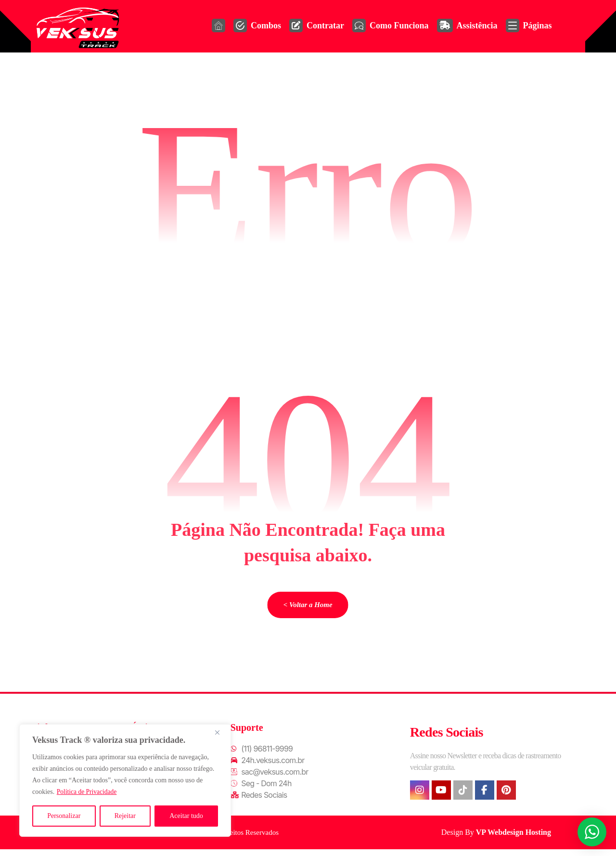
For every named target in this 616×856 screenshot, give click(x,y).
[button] (420, 794)
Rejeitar (125, 816)
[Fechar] (221, 732)
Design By (497, 836)
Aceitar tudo (186, 816)
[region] (125, 780)
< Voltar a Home (308, 608)
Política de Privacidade (88, 792)
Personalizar (64, 816)
